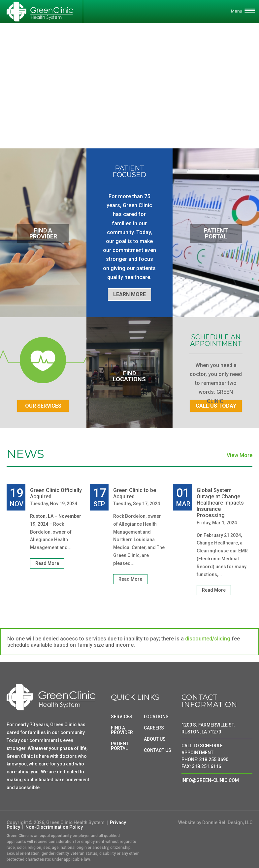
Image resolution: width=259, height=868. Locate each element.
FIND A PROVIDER (122, 730)
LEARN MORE (129, 294)
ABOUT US (155, 739)
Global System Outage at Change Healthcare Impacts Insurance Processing (220, 503)
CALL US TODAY (216, 406)
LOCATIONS (156, 717)
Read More (47, 563)
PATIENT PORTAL (120, 746)
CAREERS (154, 728)
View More (240, 455)
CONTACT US (158, 750)
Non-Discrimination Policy (54, 827)
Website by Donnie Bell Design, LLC (215, 822)
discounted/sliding (208, 639)
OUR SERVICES (43, 406)
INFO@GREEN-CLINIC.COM (210, 780)
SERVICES (122, 717)
